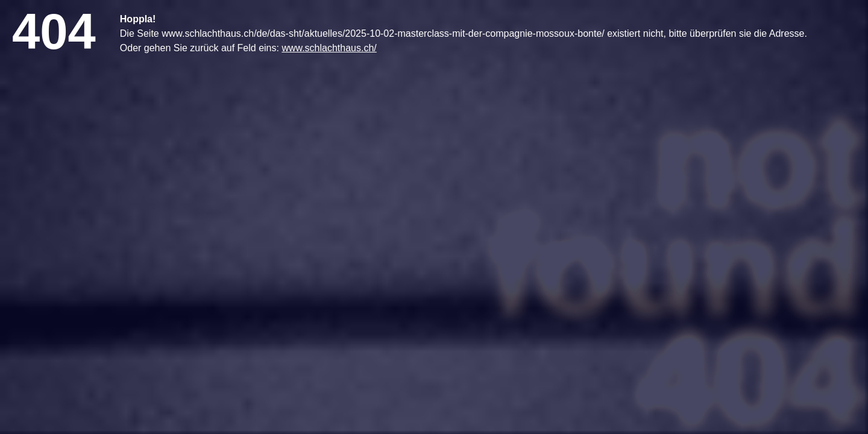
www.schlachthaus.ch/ (329, 48)
